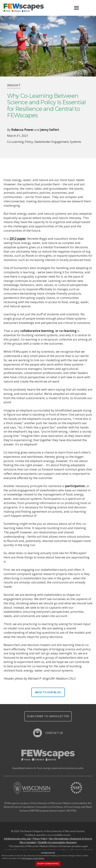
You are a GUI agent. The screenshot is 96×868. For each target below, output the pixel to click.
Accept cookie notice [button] (48, 864)
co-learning (15, 142)
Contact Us (48, 731)
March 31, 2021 (18, 136)
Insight (14, 85)
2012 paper (18, 239)
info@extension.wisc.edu (17, 839)
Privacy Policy (40, 839)
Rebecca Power (22, 130)
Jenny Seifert (50, 130)
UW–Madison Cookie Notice (33, 858)
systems (75, 142)
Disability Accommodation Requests (57, 842)
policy (29, 142)
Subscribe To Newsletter (48, 716)
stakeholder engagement (51, 142)
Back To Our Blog (48, 692)
